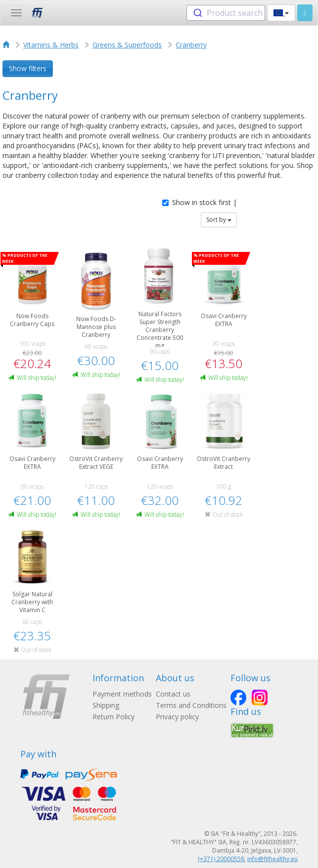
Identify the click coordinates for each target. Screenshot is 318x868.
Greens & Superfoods (127, 45)
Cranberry (191, 45)
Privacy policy (177, 717)
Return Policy (114, 717)
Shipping (106, 705)
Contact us (173, 694)
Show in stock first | (200, 202)
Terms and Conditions (191, 705)
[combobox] (226, 13)
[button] (281, 13)
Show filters (28, 68)
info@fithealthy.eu (273, 859)
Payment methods (122, 694)
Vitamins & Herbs (51, 45)
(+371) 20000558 (221, 859)
